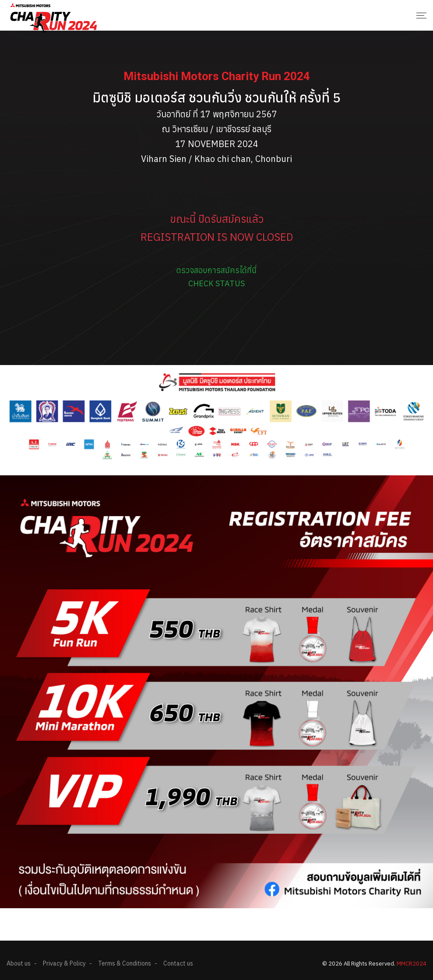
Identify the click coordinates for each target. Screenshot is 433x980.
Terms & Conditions (125, 963)
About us (19, 963)
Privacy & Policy (64, 963)
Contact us (178, 963)
